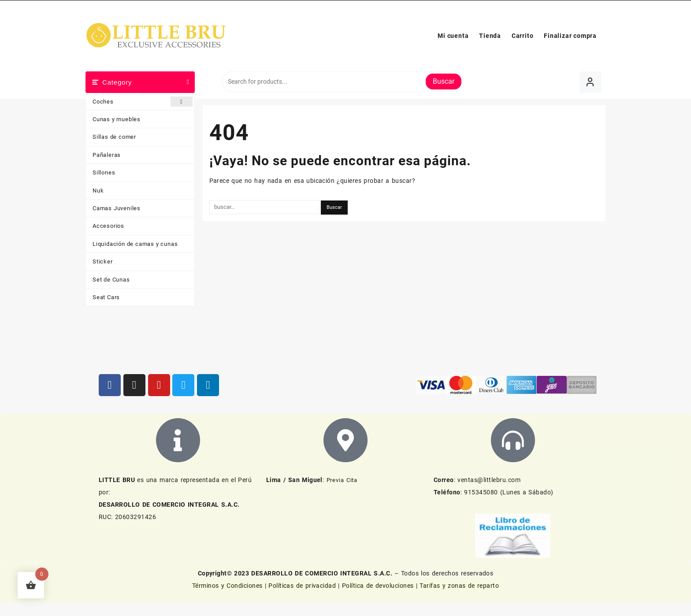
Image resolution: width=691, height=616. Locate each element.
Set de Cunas (111, 280)
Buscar (444, 81)
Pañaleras (107, 155)
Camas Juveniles (117, 208)
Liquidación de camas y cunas (135, 244)
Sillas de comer (114, 137)
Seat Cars (106, 297)
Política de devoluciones (378, 586)
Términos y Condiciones (228, 586)
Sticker (103, 262)
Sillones (104, 173)
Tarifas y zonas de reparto (459, 586)
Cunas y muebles (117, 119)
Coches (143, 102)
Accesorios (108, 226)
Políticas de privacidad (302, 586)
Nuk (98, 191)
